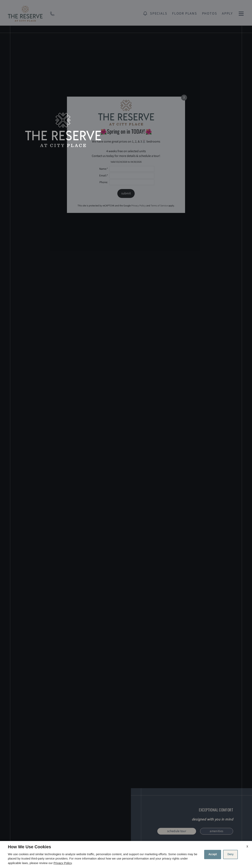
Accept (213, 854)
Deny (230, 854)
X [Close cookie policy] (247, 847)
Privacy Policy (63, 863)
